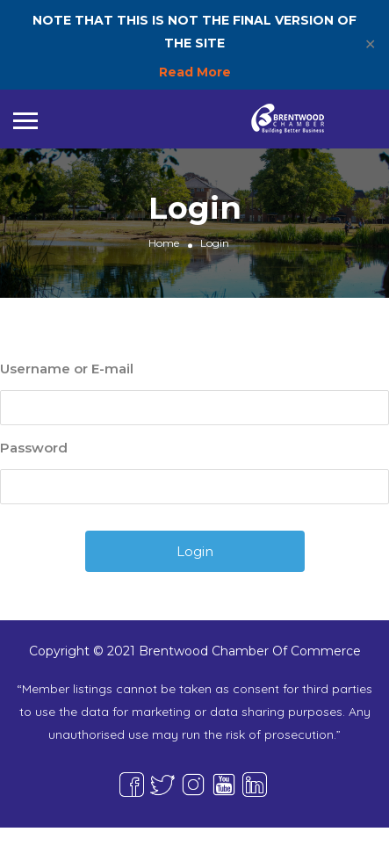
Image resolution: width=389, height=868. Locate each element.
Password (34, 448)
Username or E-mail (67, 369)
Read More (195, 72)
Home (164, 243)
